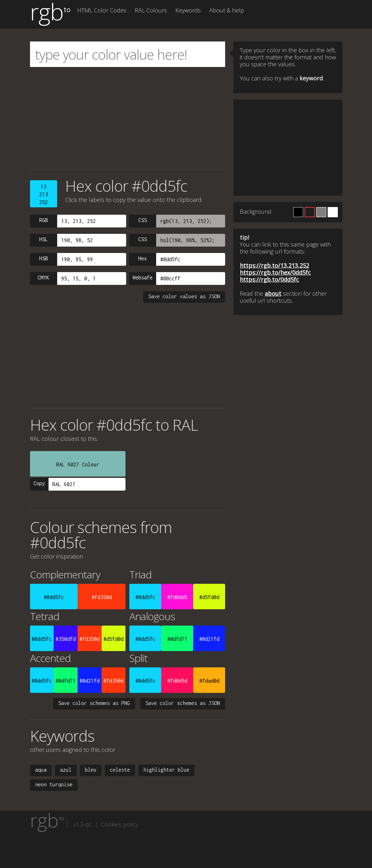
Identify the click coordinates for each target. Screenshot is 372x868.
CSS (143, 220)
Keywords (188, 10)
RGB (44, 220)
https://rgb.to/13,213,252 (274, 265)
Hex (143, 258)
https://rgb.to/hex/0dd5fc (275, 272)
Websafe (143, 278)
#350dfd (66, 639)
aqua (41, 770)
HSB (44, 258)
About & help (227, 10)
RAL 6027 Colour (78, 464)
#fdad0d (209, 681)
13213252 (44, 194)
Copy (39, 483)
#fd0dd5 (177, 597)
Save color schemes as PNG (94, 703)
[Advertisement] (128, 118)
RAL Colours (151, 10)
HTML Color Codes (102, 10)
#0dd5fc (54, 597)
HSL (44, 239)
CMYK (43, 278)
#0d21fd (209, 639)
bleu (91, 770)
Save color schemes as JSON (183, 703)
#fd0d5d (177, 681)
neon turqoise (54, 784)
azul (66, 770)
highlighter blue (166, 770)
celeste (120, 770)
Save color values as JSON (184, 296)
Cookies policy (119, 824)
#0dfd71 (177, 639)
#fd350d (102, 597)
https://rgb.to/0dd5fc (269, 279)
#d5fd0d (209, 597)
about (273, 293)
